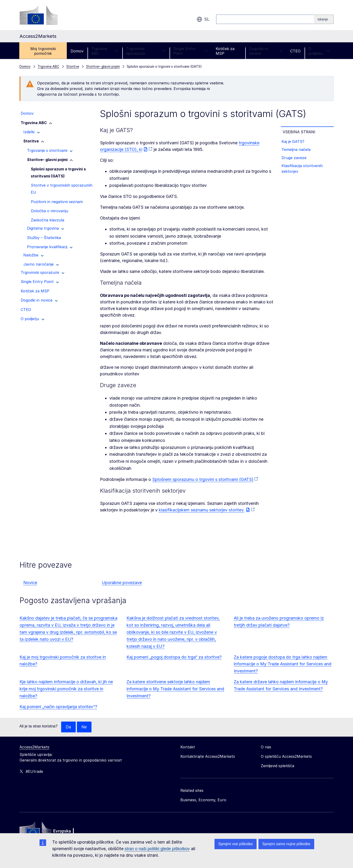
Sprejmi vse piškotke (236, 844)
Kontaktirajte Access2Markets (208, 757)
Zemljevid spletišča (278, 766)
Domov (77, 51)
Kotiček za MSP (225, 51)
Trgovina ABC (105, 51)
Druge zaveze (295, 160)
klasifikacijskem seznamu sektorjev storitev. (202, 510)
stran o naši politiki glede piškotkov (157, 849)
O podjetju (319, 51)
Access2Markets (34, 747)
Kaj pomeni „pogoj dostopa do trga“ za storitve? (174, 657)
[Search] (324, 19)
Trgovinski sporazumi (146, 51)
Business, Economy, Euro (203, 800)
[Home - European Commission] (54, 831)
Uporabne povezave (122, 583)
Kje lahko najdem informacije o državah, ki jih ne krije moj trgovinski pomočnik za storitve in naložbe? (66, 689)
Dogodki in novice (266, 51)
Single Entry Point (191, 51)
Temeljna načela (297, 151)
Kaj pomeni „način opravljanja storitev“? (58, 707)
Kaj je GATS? (294, 142)
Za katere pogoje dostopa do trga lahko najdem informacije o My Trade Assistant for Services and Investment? (283, 664)
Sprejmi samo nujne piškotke (286, 844)
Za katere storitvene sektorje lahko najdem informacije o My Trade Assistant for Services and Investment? (175, 689)
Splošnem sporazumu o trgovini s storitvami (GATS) (203, 479)
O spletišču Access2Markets (286, 757)
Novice (30, 583)
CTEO (295, 51)
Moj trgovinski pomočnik (43, 51)
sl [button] (203, 19)
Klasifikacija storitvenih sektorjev (303, 172)
